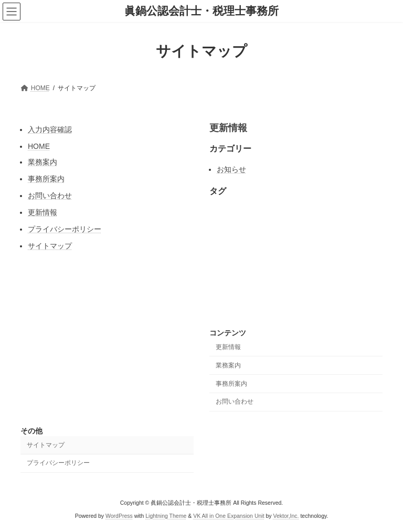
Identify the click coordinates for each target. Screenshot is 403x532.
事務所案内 (46, 179)
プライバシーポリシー (65, 229)
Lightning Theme (166, 516)
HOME (39, 146)
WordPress (119, 516)
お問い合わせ (50, 196)
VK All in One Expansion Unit (229, 516)
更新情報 (43, 212)
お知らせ (231, 169)
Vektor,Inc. (286, 516)
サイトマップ (50, 246)
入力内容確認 (50, 129)
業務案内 (43, 162)
